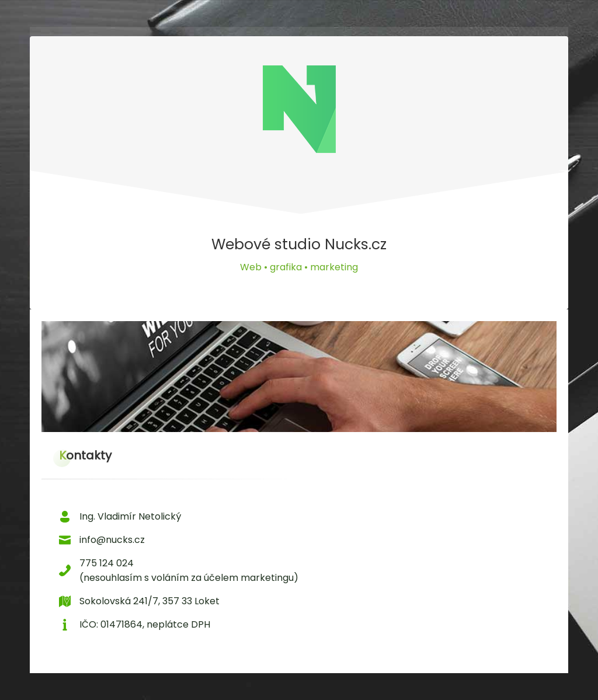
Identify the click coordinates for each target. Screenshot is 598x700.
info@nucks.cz (112, 540)
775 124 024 (107, 563)
